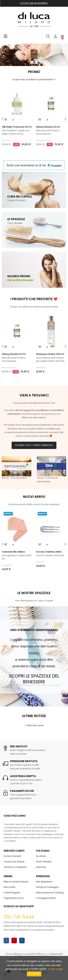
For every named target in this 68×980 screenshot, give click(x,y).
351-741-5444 (19, 917)
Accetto (34, 974)
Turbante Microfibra (13, 552)
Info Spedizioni (44, 882)
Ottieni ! (34, 3)
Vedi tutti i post (34, 725)
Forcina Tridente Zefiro (49, 552)
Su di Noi (41, 856)
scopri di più (55, 969)
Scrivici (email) (12, 856)
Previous (5, 470)
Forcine (40, 562)
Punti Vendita (44, 862)
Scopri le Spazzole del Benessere (34, 679)
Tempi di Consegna (47, 887)
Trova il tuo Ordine (14, 862)
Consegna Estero (46, 898)
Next (63, 470)
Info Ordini (9, 887)
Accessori (7, 565)
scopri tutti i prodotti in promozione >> (34, 80)
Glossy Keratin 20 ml (48, 127)
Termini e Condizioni (15, 867)
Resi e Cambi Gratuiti (16, 882)
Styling (6, 140)
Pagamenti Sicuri (14, 898)
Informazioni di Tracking (50, 893)
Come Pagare (12, 893)
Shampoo (41, 368)
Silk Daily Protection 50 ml (17, 127)
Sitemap (41, 867)
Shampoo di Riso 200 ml (50, 354)
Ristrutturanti (43, 140)
